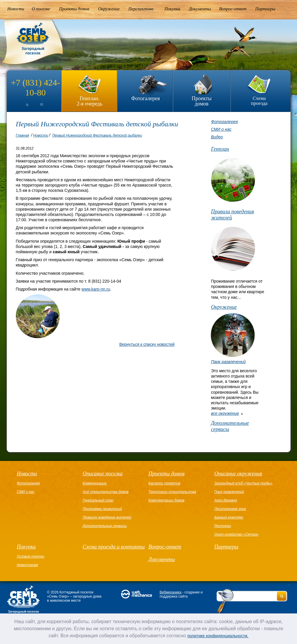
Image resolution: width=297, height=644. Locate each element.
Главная (22, 135)
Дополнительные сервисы (230, 426)
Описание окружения (238, 474)
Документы (200, 9)
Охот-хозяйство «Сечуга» (237, 534)
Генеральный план (98, 500)
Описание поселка (103, 474)
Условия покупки (31, 556)
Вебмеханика (171, 592)
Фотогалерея (145, 98)
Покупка (172, 9)
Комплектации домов (166, 500)
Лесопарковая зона (230, 509)
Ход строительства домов (106, 492)
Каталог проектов (164, 483)
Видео (217, 137)
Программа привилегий (102, 509)
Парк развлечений (228, 362)
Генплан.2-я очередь (90, 101)
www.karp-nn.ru (96, 289)
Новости (16, 9)
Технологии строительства (172, 492)
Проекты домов (74, 9)
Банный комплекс (229, 517)
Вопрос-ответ (233, 9)
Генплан (220, 149)
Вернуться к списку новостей (147, 344)
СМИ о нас (221, 129)
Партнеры (265, 9)
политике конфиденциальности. (218, 636)
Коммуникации (95, 483)
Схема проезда (259, 101)
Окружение (109, 9)
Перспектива (141, 9)
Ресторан (223, 526)
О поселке (41, 9)
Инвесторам (27, 565)
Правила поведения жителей (232, 215)
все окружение (225, 413)
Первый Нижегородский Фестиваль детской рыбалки (97, 135)
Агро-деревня (226, 500)
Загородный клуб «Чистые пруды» (243, 483)
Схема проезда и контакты (114, 547)
